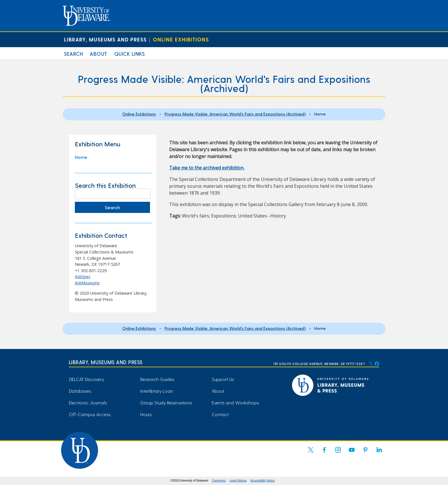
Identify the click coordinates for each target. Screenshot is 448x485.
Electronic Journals (88, 403)
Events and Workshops (235, 403)
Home (81, 157)
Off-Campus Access (90, 414)
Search (73, 54)
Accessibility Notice (263, 481)
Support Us (223, 379)
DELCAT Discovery (86, 379)
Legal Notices (238, 481)
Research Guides (157, 379)
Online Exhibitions (181, 39)
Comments (219, 481)
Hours (146, 414)
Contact (220, 414)
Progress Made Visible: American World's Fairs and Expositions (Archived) (235, 114)
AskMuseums (87, 283)
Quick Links (130, 54)
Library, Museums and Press (105, 39)
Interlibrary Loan (157, 391)
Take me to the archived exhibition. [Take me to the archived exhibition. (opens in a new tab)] (207, 168)
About (99, 54)
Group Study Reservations (166, 403)
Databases (80, 391)
